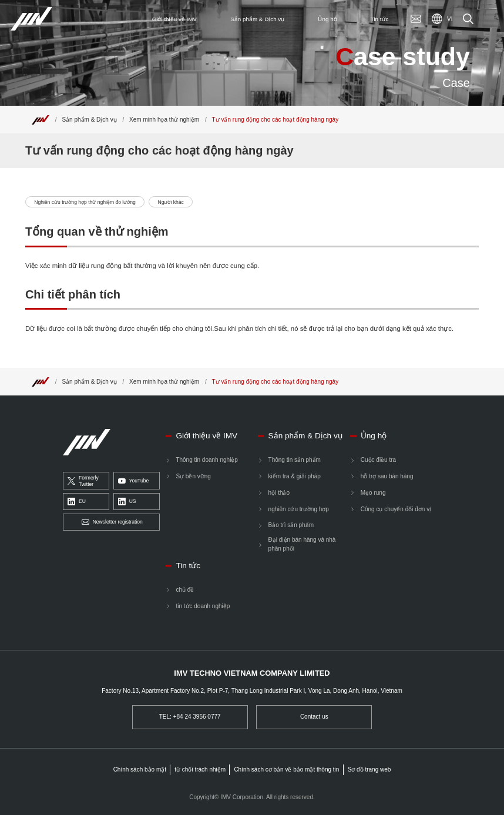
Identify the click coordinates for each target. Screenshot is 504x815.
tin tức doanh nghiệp (203, 606)
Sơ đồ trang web (369, 769)
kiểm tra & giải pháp (295, 476)
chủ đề (185, 590)
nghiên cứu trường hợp (299, 509)
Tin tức (188, 566)
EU (77, 502)
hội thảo (279, 493)
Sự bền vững (193, 476)
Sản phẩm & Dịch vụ (89, 120)
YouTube (133, 481)
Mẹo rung (373, 493)
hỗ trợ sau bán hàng (387, 476)
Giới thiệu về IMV (206, 436)
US (127, 502)
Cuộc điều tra (378, 460)
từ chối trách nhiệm (200, 769)
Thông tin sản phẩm (295, 460)
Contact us (314, 717)
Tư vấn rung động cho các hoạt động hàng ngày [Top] (275, 120)
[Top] (41, 120)
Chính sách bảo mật (140, 769)
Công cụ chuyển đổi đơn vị (396, 509)
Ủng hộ (374, 436)
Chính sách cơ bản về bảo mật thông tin (286, 769)
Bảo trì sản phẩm (291, 525)
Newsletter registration (112, 523)
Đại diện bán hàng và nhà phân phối (302, 544)
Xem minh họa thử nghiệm (164, 120)
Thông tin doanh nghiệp (207, 460)
